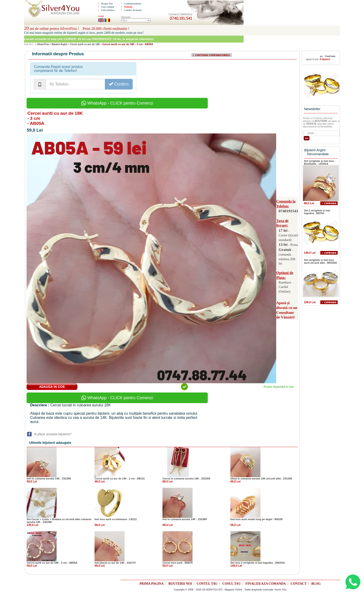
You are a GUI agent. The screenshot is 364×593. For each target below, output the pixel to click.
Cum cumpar (108, 7)
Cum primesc (108, 10)
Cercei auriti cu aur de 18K (85, 44)
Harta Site (280, 590)
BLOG (316, 584)
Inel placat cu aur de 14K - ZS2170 (115, 563)
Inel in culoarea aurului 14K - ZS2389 (185, 519)
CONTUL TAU (207, 584)
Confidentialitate (133, 3)
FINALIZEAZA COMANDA (266, 584)
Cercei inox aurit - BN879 (177, 563)
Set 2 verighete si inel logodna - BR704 (317, 212)
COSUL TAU (231, 584)
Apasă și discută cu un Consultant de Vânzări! (287, 310)
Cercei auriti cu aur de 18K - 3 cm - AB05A (52, 563)
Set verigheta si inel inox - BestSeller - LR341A (320, 162)
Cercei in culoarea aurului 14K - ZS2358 (186, 479)
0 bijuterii (325, 59)
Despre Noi (107, 3)
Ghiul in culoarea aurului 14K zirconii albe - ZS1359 (261, 479)
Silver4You (43, 44)
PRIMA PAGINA (152, 584)
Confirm (119, 84)
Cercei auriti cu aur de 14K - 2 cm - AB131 (120, 479)
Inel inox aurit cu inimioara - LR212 (116, 519)
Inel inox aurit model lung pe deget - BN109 (257, 519)
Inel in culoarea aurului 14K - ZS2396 (49, 479)
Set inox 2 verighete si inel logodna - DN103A (258, 563)
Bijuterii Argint (60, 44)
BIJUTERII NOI (180, 584)
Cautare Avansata (133, 10)
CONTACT (298, 584)
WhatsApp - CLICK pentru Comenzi (117, 103)
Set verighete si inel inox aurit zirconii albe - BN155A (321, 261)
